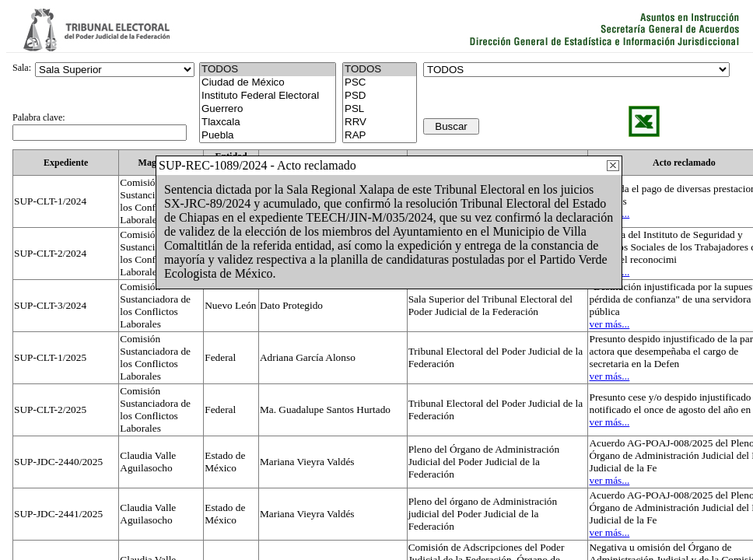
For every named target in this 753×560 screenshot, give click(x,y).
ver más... (609, 324)
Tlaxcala (268, 122)
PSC (380, 83)
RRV (380, 122)
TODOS (380, 70)
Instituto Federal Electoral (268, 96)
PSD (380, 96)
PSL (380, 109)
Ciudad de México (268, 83)
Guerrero (268, 109)
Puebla (268, 136)
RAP (380, 136)
